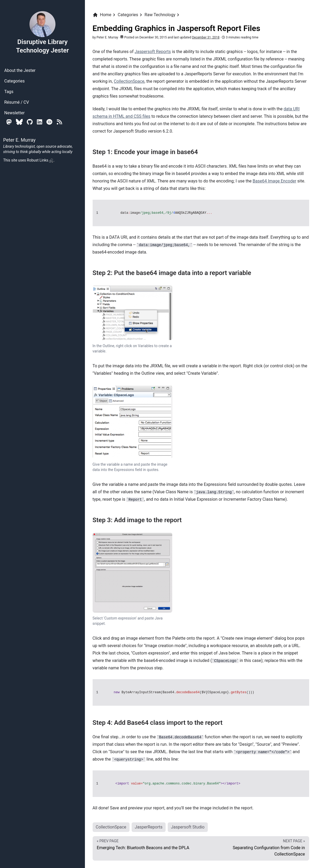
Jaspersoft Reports (153, 52)
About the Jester (20, 70)
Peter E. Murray (107, 37)
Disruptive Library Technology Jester (42, 32)
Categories (14, 81)
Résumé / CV (17, 102)
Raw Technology (160, 15)
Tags (9, 92)
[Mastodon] (9, 122)
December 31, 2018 (206, 37)
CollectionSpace (129, 81)
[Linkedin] (40, 122)
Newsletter (14, 113)
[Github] (30, 122)
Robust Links (40, 160)
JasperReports (149, 827)
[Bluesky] (19, 122)
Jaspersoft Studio (188, 827)
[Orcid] (49, 122)
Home (102, 15)
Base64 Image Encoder (274, 181)
